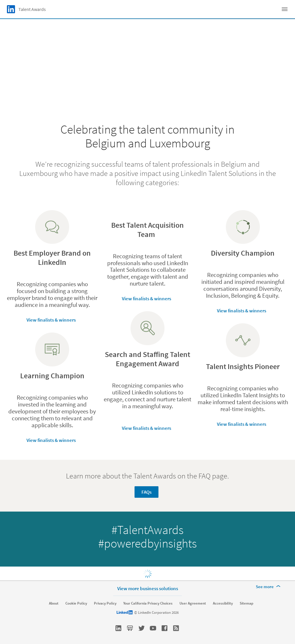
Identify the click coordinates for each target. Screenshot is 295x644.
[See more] (269, 587)
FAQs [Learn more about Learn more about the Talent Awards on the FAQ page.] (146, 492)
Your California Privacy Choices (148, 603)
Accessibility (223, 603)
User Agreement (193, 603)
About (54, 603)
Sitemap (246, 603)
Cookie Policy (76, 603)
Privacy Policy (105, 603)
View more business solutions (148, 588)
